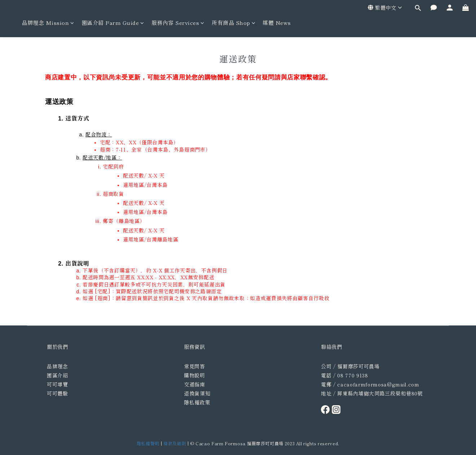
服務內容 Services (178, 23)
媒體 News (277, 23)
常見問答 (195, 366)
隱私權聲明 (148, 443)
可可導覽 (58, 384)
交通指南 (195, 384)
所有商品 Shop (233, 23)
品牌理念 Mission (48, 23)
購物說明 (195, 375)
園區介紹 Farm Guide (113, 23)
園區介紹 (58, 375)
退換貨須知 (197, 393)
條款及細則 (175, 443)
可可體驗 (58, 393)
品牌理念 (58, 366)
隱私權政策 (197, 402)
